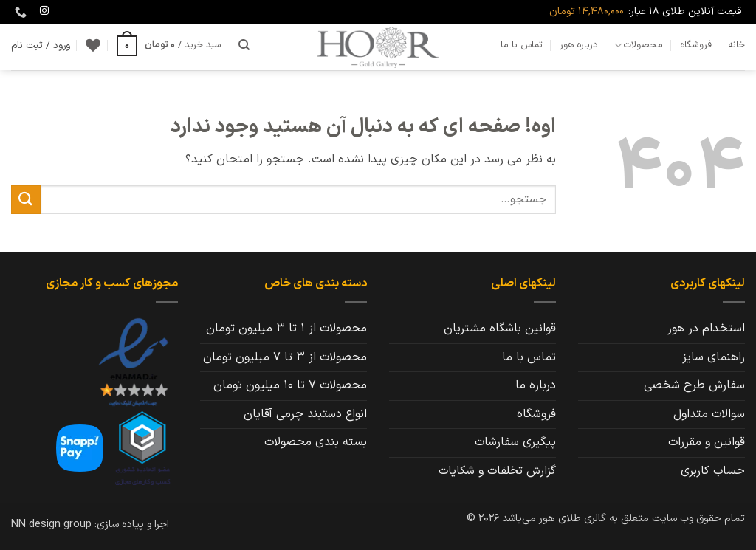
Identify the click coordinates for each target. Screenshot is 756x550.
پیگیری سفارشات (515, 442)
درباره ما (536, 385)
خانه (736, 45)
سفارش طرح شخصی (694, 385)
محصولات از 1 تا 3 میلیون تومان (286, 329)
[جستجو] (244, 45)
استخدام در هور (706, 329)
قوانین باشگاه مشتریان (500, 329)
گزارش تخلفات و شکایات (497, 471)
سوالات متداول (709, 414)
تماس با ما (522, 45)
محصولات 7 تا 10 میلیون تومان (290, 385)
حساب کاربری (713, 471)
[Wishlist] (93, 45)
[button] (169, 45)
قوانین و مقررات (707, 442)
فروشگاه (696, 45)
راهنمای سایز (714, 357)
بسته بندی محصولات (316, 442)
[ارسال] (26, 200)
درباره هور (579, 45)
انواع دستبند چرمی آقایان (305, 414)
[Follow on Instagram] (44, 11)
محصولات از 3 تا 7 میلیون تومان (285, 357)
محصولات (639, 45)
